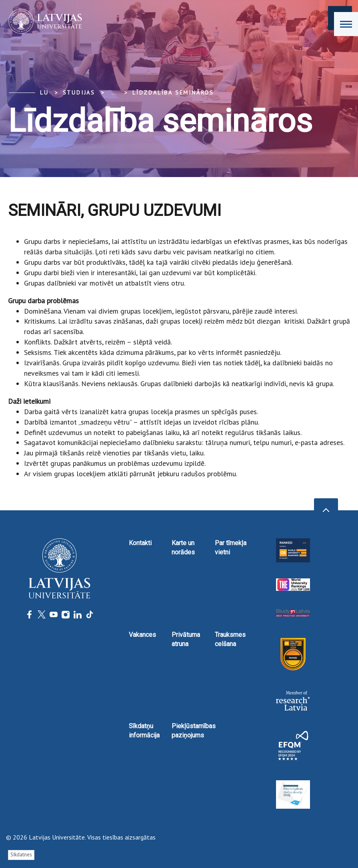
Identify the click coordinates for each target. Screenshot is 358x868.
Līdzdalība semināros (173, 93)
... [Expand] (114, 93)
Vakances (142, 635)
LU (44, 93)
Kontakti (140, 543)
